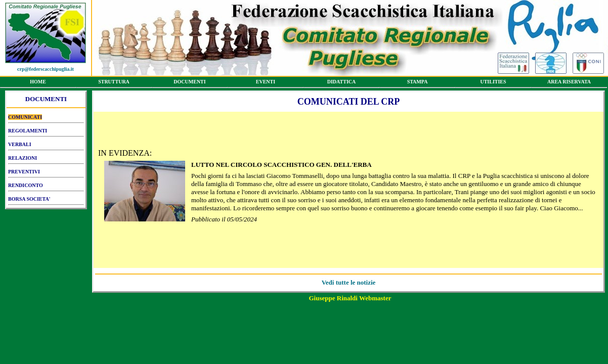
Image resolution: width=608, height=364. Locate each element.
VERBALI (46, 146)
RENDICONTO (46, 187)
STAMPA (417, 83)
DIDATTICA (341, 83)
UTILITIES (493, 83)
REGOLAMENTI (46, 132)
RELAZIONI (46, 160)
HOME (38, 83)
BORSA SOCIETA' (46, 201)
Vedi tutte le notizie (349, 282)
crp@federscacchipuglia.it (46, 69)
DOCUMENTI (190, 83)
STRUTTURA (114, 83)
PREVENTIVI (46, 173)
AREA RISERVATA (569, 83)
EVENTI (266, 83)
